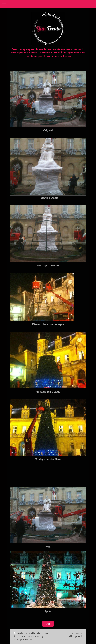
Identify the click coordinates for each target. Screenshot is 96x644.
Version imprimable (25, 633)
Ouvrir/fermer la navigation (48, 4)
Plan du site (42, 633)
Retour (48, 624)
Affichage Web (76, 636)
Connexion (77, 633)
